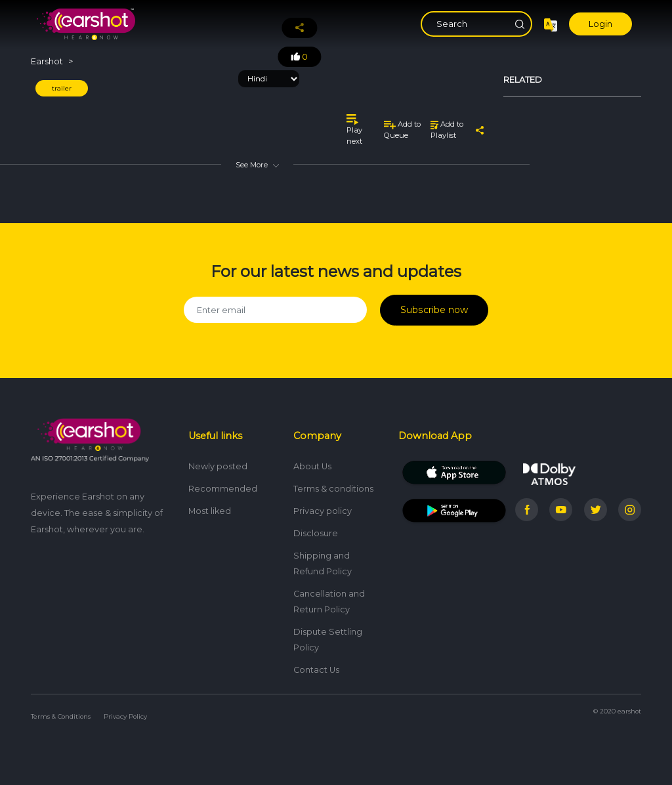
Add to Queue (402, 130)
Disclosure (316, 529)
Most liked (210, 507)
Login (600, 24)
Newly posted (218, 462)
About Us (312, 462)
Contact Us (316, 666)
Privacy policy (323, 507)
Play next (354, 130)
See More (257, 165)
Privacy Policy (125, 712)
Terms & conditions (333, 485)
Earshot (47, 61)
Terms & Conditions (61, 712)
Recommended (223, 485)
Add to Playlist (447, 130)
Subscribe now (434, 308)
